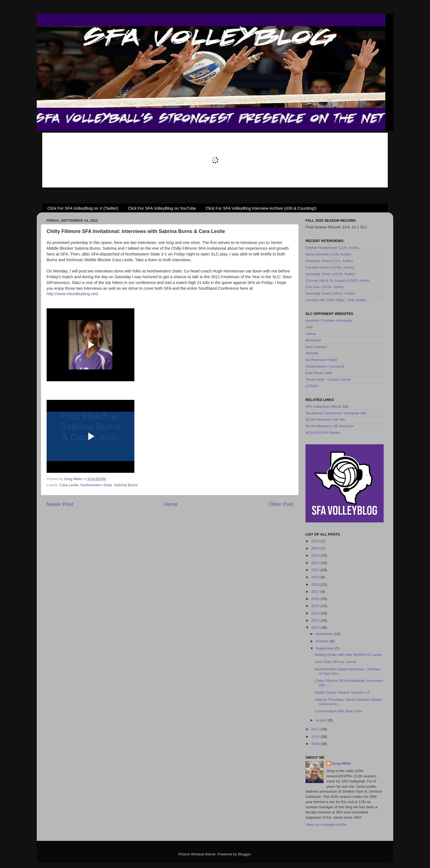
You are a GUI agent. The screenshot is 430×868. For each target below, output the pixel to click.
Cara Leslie (69, 485)
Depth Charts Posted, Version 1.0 (342, 692)
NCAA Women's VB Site (325, 419)
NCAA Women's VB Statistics (330, 426)
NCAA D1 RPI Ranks (323, 433)
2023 (316, 555)
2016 (316, 599)
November (325, 634)
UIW (309, 327)
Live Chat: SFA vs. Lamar (336, 662)
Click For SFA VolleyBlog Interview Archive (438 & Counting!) (261, 208)
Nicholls (312, 353)
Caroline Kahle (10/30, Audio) (330, 267)
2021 (316, 570)
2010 (316, 737)
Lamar (311, 334)
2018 (316, 584)
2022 (316, 563)
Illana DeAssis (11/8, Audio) (328, 254)
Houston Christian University (329, 321)
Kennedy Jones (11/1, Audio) (329, 261)
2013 (316, 620)
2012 (316, 627)
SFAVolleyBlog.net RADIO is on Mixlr (67, 192)
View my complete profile (326, 825)
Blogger (244, 854)
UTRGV (312, 386)
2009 (316, 744)
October (323, 641)
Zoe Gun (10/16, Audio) (325, 287)
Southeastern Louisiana (325, 366)
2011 (316, 729)
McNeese (313, 340)
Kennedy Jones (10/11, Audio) (330, 293)
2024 (316, 548)
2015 (316, 606)
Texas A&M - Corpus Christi (328, 379)
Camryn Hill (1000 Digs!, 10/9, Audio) (336, 300)
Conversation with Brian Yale (338, 711)
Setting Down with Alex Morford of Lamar (348, 655)
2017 (316, 592)
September (325, 648)
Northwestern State (96, 485)
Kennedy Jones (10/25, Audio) (330, 274)
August (322, 720)
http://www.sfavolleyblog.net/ (72, 294)
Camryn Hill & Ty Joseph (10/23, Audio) (338, 281)
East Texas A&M (319, 373)
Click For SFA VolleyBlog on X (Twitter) (83, 208)
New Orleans (316, 347)
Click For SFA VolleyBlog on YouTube (162, 208)
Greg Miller (342, 763)
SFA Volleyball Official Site (327, 407)
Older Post (281, 504)
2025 (316, 541)
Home (171, 504)
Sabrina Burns (126, 485)
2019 (316, 577)
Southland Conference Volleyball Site (336, 413)
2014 (316, 613)
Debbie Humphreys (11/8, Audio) (332, 248)
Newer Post (60, 504)
